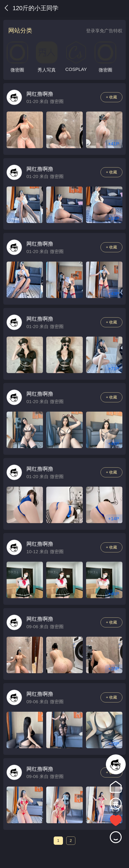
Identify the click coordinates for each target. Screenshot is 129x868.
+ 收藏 (112, 97)
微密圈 (57, 101)
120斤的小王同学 (31, 8)
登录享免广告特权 (104, 31)
